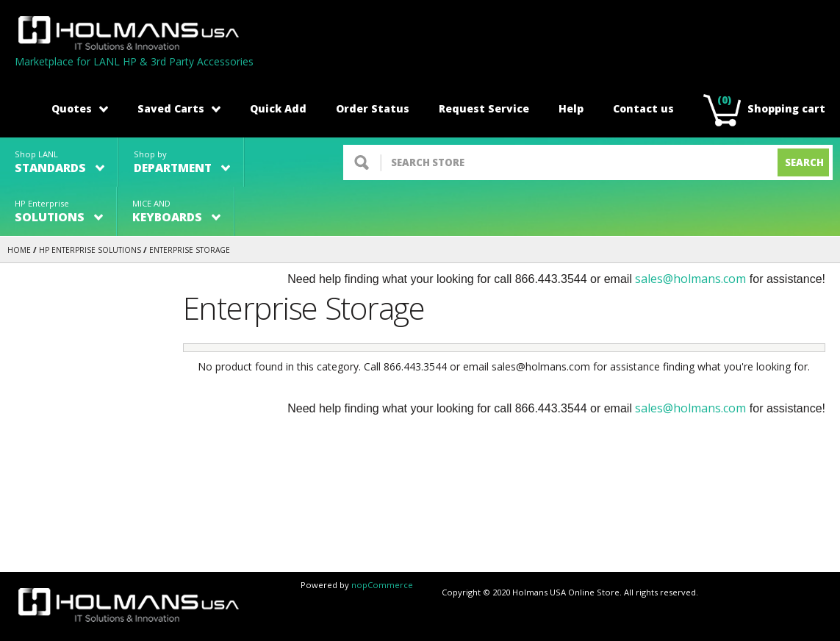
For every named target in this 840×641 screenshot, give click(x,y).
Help (571, 108)
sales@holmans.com (690, 279)
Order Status (373, 108)
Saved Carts (179, 108)
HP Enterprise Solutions (90, 250)
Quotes (80, 108)
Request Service (484, 108)
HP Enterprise (59, 211)
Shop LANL (60, 162)
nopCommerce (382, 585)
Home (19, 250)
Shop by (182, 162)
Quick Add (278, 108)
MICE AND (176, 211)
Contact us (643, 108)
